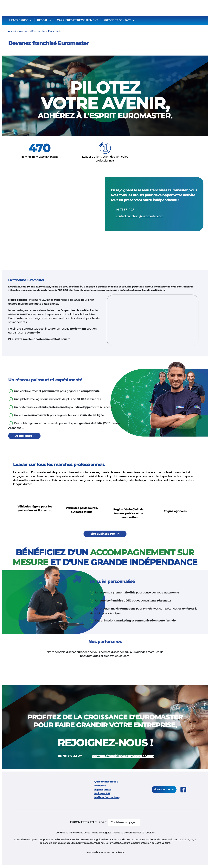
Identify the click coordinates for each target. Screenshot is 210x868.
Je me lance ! (24, 436)
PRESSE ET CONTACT (117, 20)
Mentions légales (102, 833)
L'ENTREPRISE (19, 20)
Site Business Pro (105, 534)
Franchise (100, 786)
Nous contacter (164, 790)
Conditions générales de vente (73, 833)
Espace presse (103, 790)
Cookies (150, 833)
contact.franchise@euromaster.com (140, 216)
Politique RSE (102, 794)
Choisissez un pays (123, 823)
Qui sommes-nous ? (106, 782)
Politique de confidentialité (128, 833)
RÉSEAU (43, 20)
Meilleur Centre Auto (107, 798)
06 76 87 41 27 (125, 210)
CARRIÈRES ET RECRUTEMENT (77, 20)
